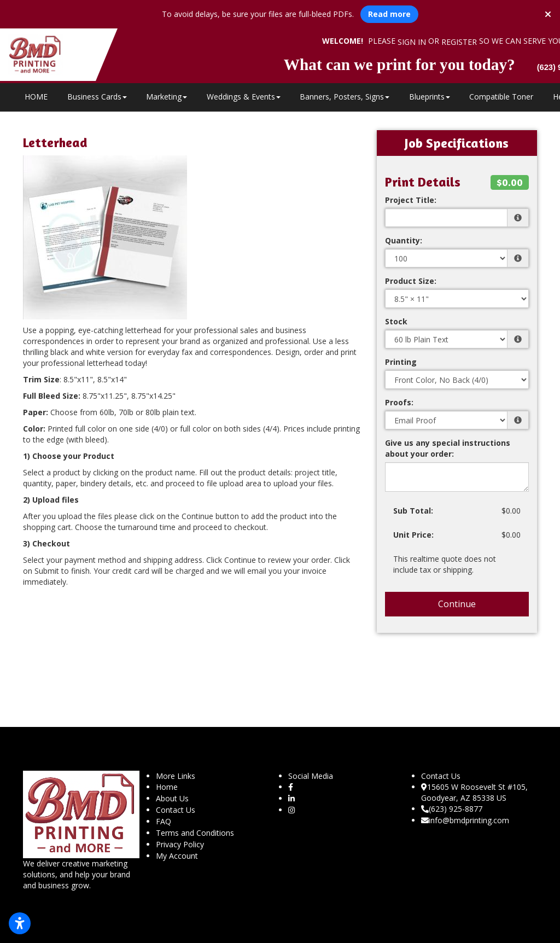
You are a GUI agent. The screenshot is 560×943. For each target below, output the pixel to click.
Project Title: (411, 200)
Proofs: (399, 402)
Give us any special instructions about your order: (448, 448)
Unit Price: (413, 535)
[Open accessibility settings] (20, 923)
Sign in (412, 42)
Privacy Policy (180, 844)
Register (459, 42)
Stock (396, 321)
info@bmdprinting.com (465, 820)
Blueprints (430, 97)
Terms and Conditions (195, 833)
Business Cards (97, 97)
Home (167, 787)
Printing (401, 362)
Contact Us (176, 810)
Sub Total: (413, 511)
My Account (177, 856)
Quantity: (404, 240)
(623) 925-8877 (452, 809)
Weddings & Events (244, 97)
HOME (36, 97)
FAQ (164, 821)
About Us (172, 798)
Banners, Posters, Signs (345, 97)
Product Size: (411, 281)
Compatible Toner (501, 97)
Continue (457, 604)
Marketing (167, 97)
